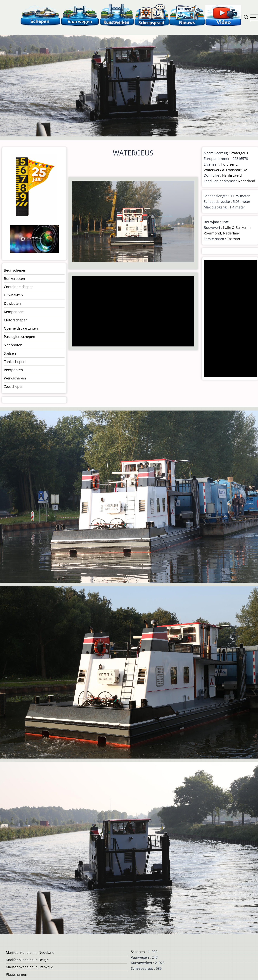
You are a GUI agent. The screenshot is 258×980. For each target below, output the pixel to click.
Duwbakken (13, 295)
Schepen (138, 952)
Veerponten (13, 370)
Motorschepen (16, 320)
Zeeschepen (14, 386)
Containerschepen (19, 287)
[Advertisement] (132, 312)
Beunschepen (15, 270)
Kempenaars (14, 312)
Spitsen (10, 353)
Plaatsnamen (16, 974)
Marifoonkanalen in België (27, 960)
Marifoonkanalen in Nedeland (30, 952)
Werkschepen (15, 378)
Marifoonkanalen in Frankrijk (29, 967)
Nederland (246, 181)
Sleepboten (13, 345)
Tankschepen (15, 362)
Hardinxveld (232, 175)
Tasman (233, 239)
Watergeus (239, 153)
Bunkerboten (14, 279)
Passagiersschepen (19, 337)
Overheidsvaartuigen (21, 328)
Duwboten (12, 303)
